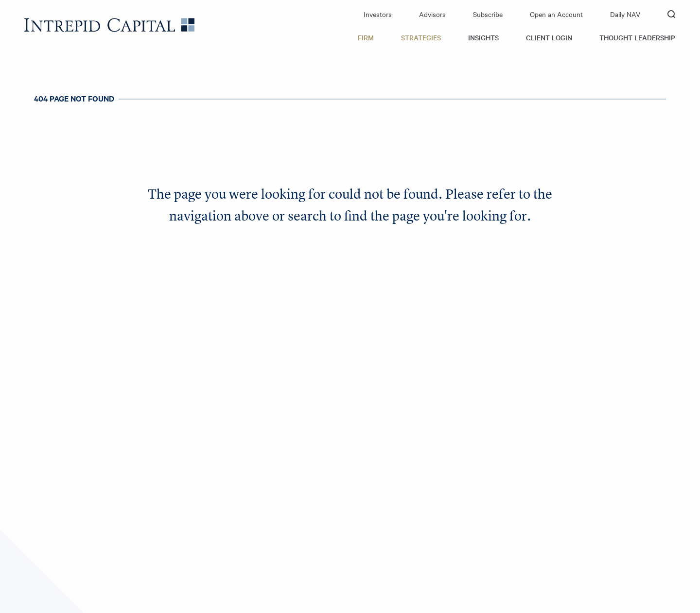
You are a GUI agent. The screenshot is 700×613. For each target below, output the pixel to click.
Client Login (549, 37)
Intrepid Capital (109, 25)
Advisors (432, 14)
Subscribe (488, 14)
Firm (366, 37)
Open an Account (556, 14)
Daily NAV (625, 14)
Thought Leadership (637, 37)
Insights (483, 37)
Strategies (421, 37)
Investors (378, 14)
